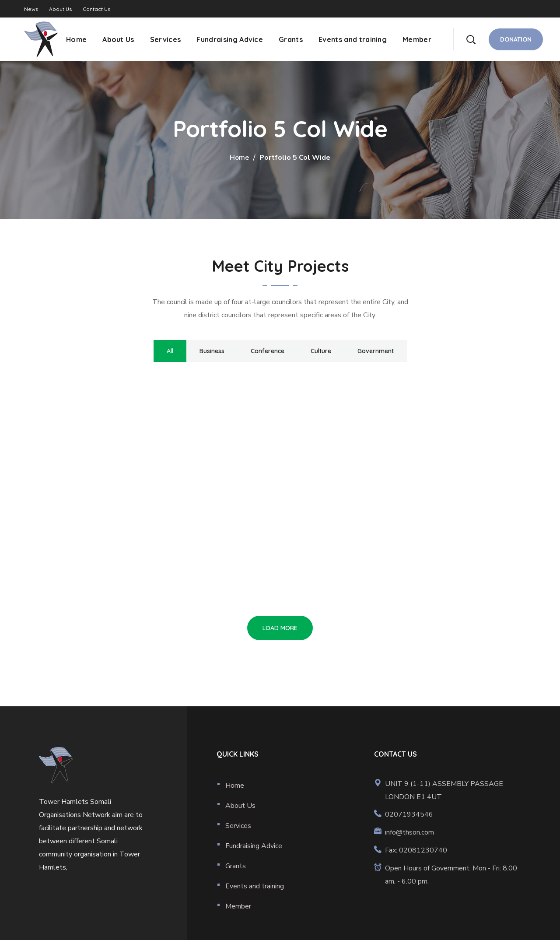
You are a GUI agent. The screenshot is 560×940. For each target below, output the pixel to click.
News (31, 9)
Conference (268, 351)
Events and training (255, 886)
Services (238, 826)
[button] (471, 39)
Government (376, 351)
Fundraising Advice (254, 846)
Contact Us (96, 9)
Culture (321, 351)
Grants (236, 866)
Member (238, 906)
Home (239, 158)
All (170, 351)
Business (212, 351)
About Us (60, 9)
